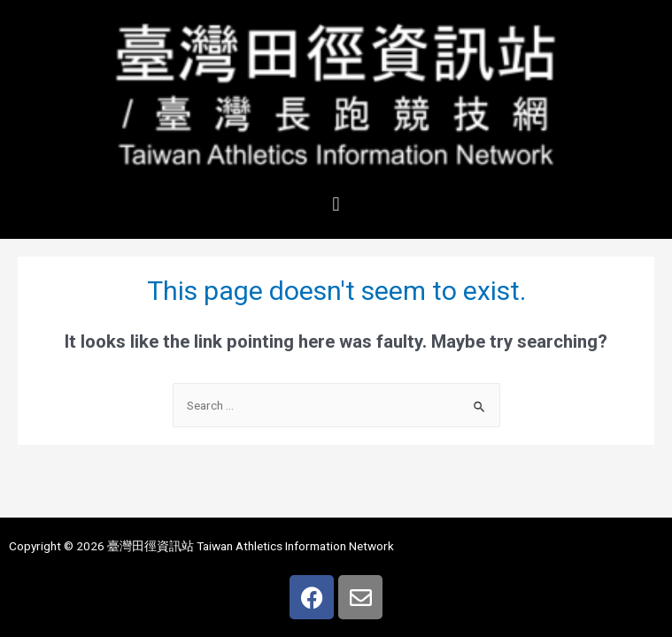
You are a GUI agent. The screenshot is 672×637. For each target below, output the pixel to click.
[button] (336, 204)
